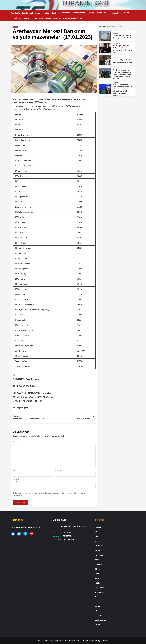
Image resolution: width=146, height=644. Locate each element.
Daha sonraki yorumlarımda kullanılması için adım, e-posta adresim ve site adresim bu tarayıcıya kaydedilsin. (50, 494)
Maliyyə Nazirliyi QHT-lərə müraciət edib (33, 417)
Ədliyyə (97, 625)
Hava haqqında (100, 555)
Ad (14, 470)
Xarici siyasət (27, 13)
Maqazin (98, 578)
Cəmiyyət (55, 13)
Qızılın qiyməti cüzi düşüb (75, 417)
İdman (99, 13)
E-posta (59, 470)
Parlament (66, 13)
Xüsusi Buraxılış (79, 13)
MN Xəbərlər (99, 588)
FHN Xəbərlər (99, 546)
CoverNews (94, 641)
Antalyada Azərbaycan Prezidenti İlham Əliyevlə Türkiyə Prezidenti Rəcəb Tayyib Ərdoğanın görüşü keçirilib (122, 74)
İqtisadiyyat (16, 18)
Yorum (16, 442)
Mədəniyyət (116, 13)
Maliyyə (15, 27)
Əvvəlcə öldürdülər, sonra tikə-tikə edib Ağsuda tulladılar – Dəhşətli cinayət (52, 18)
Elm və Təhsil (99, 541)
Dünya (107, 13)
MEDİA (126, 13)
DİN (96, 532)
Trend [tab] (119, 27)
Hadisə (46, 13)
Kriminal (91, 13)
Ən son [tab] (102, 27)
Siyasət (38, 13)
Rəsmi (97, 601)
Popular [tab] (111, 27)
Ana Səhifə (15, 13)
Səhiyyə (97, 611)
